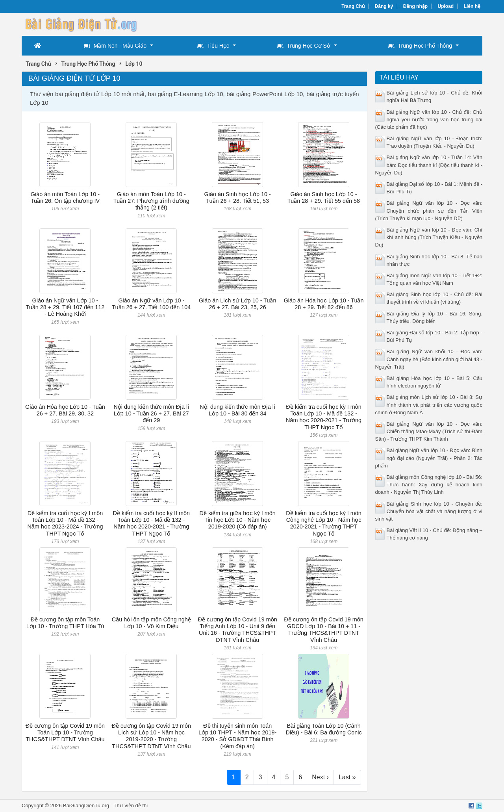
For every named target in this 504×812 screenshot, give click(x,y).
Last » (347, 777)
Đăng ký (384, 6)
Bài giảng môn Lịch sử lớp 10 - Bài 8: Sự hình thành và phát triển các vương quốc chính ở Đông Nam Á (429, 405)
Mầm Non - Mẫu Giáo (115, 46)
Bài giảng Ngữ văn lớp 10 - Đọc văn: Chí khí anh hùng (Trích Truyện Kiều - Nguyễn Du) (429, 237)
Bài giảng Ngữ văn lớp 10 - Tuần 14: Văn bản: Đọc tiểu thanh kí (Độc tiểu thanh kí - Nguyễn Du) (429, 165)
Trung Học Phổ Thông (420, 46)
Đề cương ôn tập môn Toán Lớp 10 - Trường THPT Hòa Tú (65, 623)
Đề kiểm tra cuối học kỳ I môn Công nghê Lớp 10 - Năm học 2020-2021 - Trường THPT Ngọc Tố (324, 523)
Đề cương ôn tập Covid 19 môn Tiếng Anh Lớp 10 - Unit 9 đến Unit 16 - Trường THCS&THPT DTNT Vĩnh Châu (237, 630)
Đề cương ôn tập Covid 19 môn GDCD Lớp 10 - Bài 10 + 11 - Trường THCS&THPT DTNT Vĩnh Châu (323, 630)
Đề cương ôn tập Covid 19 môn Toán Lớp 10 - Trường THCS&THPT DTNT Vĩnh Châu (65, 733)
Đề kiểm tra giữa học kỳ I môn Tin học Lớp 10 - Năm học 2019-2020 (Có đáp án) (238, 520)
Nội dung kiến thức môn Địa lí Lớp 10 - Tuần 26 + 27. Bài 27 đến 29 (151, 414)
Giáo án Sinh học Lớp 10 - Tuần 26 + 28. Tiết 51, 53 (238, 197)
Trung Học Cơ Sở (304, 46)
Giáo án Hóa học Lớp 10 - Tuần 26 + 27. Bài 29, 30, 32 (65, 410)
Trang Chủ (353, 6)
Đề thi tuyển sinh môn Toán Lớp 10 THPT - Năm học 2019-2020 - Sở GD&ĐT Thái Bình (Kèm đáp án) (237, 736)
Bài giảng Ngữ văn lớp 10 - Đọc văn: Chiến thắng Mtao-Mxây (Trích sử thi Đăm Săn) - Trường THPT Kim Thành (429, 431)
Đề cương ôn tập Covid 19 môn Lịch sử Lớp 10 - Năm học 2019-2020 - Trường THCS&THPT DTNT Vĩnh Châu (151, 736)
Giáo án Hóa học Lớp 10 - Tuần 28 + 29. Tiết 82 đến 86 (324, 304)
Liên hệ (472, 6)
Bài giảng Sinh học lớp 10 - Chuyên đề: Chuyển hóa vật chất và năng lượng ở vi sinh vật (429, 511)
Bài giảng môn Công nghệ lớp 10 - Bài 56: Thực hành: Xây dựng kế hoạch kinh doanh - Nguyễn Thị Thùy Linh (429, 485)
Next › (320, 777)
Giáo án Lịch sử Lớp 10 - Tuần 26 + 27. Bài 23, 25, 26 (238, 304)
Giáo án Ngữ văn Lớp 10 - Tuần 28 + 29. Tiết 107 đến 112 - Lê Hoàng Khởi (65, 307)
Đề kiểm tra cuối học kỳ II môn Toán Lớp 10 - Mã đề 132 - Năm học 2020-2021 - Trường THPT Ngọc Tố (152, 523)
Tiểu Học (213, 46)
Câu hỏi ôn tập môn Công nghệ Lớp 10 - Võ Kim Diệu (151, 623)
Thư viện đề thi (131, 806)
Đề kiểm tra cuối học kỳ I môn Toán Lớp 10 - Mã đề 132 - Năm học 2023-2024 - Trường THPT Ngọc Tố (65, 523)
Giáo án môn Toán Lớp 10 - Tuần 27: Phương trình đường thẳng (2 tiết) (151, 201)
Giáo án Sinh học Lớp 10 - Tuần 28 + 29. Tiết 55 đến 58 (324, 197)
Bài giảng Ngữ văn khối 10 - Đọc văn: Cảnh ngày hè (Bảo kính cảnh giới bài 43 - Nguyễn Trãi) (429, 359)
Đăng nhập (415, 6)
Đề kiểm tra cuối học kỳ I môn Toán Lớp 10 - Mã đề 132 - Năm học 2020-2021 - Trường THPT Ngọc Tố (324, 417)
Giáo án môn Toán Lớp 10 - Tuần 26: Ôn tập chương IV (65, 197)
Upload (446, 6)
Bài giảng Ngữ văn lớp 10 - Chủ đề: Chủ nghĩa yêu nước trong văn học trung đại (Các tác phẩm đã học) (429, 120)
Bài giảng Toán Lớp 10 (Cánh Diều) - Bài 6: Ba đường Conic (323, 729)
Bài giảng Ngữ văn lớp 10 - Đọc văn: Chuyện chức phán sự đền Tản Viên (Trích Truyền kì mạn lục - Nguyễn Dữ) (429, 210)
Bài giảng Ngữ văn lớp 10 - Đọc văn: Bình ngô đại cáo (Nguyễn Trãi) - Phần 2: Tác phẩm (429, 458)
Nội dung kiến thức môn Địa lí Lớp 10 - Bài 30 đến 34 (237, 410)
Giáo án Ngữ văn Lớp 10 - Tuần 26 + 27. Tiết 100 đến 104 (151, 304)
